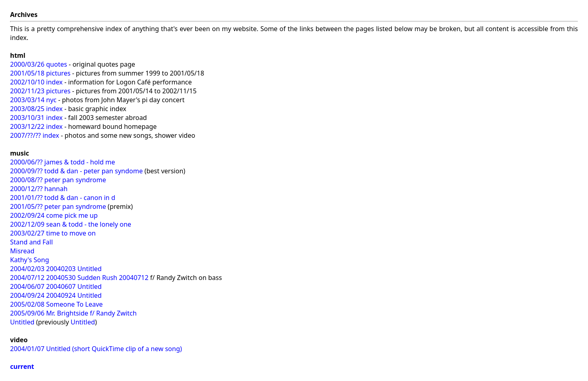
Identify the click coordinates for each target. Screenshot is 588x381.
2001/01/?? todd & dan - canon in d (63, 198)
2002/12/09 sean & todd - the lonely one (71, 224)
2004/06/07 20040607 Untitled (56, 286)
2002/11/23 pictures (40, 91)
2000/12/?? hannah (39, 189)
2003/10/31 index (36, 118)
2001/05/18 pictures (40, 73)
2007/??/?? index (35, 135)
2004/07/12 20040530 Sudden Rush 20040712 (79, 278)
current (22, 366)
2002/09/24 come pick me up (54, 215)
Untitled (22, 322)
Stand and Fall (31, 242)
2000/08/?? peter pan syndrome (58, 180)
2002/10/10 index (36, 82)
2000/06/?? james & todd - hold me (63, 162)
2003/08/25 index (36, 109)
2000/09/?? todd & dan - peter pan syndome (76, 171)
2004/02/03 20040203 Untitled (56, 269)
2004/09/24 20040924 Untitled (56, 295)
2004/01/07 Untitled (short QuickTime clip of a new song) (96, 349)
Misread (22, 251)
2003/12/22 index (36, 126)
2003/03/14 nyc (33, 100)
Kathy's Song (29, 260)
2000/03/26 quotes (39, 64)
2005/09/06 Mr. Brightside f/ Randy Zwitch (73, 313)
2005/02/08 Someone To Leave (56, 304)
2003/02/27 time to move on (53, 233)
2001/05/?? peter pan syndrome (58, 206)
